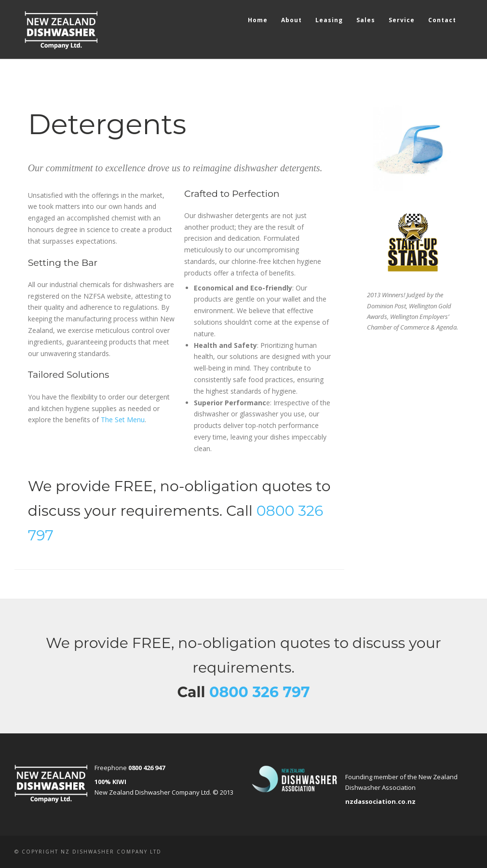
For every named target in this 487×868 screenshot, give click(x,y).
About (291, 20)
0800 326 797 (260, 692)
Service (402, 20)
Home (258, 20)
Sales (366, 20)
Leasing (329, 20)
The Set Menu (123, 420)
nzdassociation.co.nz (380, 801)
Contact (442, 20)
